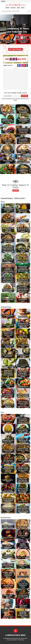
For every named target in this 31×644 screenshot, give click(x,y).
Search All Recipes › (20, 198)
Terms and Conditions (12, 640)
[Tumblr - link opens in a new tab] (27, 65)
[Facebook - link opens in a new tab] (18, 65)
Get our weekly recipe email (15, 93)
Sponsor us (15, 68)
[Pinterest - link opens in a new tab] (24, 65)
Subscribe (24, 96)
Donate (3, 1)
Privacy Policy (21, 640)
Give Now (16, 190)
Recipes (7, 8)
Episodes (13, 8)
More (23, 8)
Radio (18, 8)
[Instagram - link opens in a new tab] (21, 65)
